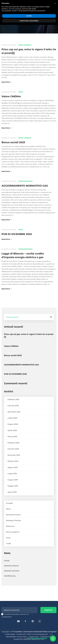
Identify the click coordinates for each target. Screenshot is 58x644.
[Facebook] (25, 621)
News (21, 92)
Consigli (9, 508)
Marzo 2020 (12, 441)
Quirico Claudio (10, 45)
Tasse (8, 542)
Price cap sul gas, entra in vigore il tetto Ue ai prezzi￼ (29, 340)
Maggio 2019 (13, 491)
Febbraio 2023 (13, 404)
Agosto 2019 (13, 472)
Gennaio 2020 (13, 454)
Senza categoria (25, 45)
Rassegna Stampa (14, 525)
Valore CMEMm (11, 96)
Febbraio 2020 (13, 447)
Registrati (48, 610)
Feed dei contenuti (11, 570)
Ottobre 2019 (13, 466)
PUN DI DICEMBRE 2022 (17, 234)
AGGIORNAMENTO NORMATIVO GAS (25, 186)
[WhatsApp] (40, 621)
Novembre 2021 (14, 416)
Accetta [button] (29, 16)
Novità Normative (26, 181)
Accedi (7, 565)
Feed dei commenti (12, 575)
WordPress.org (10, 580)
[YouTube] (18, 621)
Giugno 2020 (13, 429)
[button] (53, 638)
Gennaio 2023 (13, 410)
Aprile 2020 (12, 435)
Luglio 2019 (12, 478)
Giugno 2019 (13, 484)
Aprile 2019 (12, 497)
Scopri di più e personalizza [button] (29, 21)
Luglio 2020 (12, 423)
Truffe (8, 548)
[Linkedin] (33, 621)
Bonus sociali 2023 (13, 142)
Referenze (10, 531)
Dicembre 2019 (14, 460)
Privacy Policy (22, 637)
